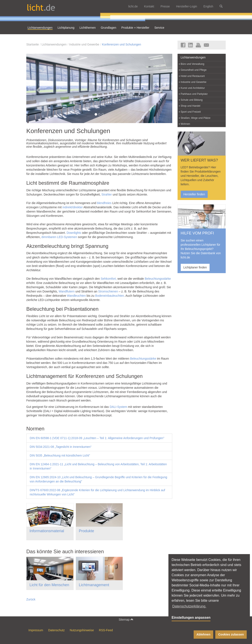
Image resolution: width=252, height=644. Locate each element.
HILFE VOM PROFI (197, 233)
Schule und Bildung (192, 100)
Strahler (107, 194)
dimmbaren (49, 237)
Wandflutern (67, 291)
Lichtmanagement (94, 585)
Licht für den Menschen (49, 585)
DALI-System (118, 407)
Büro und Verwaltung (192, 64)
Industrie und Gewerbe (84, 44)
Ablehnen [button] (203, 634)
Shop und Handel (191, 106)
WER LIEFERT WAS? (199, 160)
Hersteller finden (194, 194)
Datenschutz (56, 630)
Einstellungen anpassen (191, 618)
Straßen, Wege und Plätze (196, 118)
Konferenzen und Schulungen (122, 44)
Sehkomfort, (108, 279)
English (208, 6)
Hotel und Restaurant (193, 76)
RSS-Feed (106, 630)
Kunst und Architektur (193, 88)
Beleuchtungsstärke (158, 279)
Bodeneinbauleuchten (110, 296)
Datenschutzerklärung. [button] (189, 606)
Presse (165, 6)
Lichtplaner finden (195, 267)
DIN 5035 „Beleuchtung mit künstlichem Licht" (60, 455)
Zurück (31, 599)
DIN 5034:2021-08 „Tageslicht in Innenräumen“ (61, 447)
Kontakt (149, 6)
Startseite (33, 44)
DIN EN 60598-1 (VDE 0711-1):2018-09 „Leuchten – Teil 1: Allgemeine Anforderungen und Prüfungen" (97, 438)
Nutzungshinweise (82, 630)
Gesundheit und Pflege (194, 70)
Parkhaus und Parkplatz (194, 94)
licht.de (133, 6)
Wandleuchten (76, 296)
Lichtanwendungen (54, 44)
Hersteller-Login (187, 6)
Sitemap (126, 619)
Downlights (74, 233)
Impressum (36, 630)
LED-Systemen (67, 237)
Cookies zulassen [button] (231, 634)
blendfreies (104, 203)
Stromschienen (108, 291)
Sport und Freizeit (191, 112)
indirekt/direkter (73, 207)
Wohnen (185, 124)
